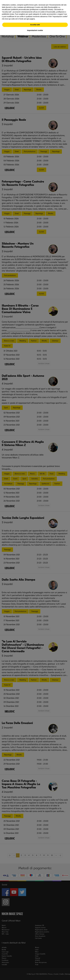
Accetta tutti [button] (35, 25)
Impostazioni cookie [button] (35, 30)
